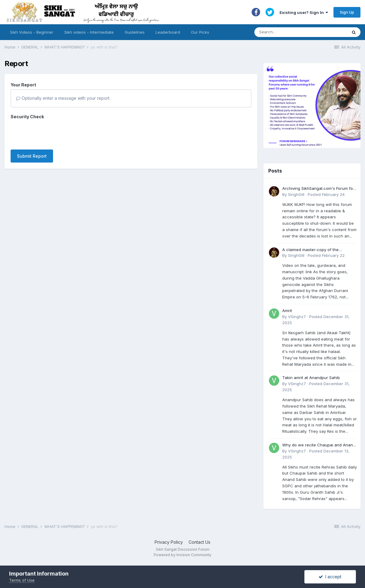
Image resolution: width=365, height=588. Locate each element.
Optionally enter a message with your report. (63, 98)
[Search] (295, 32)
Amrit (287, 311)
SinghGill (296, 194)
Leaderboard (168, 32)
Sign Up (347, 12)
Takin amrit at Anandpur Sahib (311, 378)
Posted (326, 194)
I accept (330, 577)
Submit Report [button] (32, 132)
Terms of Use (22, 580)
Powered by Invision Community (182, 555)
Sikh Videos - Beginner (32, 32)
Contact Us (199, 542)
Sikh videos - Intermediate (89, 32)
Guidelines (135, 32)
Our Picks (200, 32)
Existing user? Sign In (304, 12)
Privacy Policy (169, 542)
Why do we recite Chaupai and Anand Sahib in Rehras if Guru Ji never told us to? (319, 445)
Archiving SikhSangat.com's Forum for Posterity (318, 189)
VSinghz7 (297, 317)
